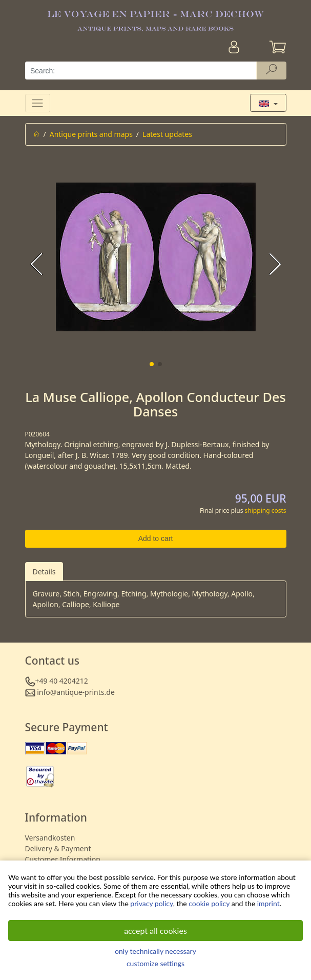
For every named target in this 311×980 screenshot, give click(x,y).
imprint (268, 903)
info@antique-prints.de (76, 692)
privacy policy (151, 903)
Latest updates (167, 134)
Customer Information (63, 859)
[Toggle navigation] (38, 103)
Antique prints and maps (91, 134)
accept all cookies (155, 931)
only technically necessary (155, 951)
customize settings (155, 963)
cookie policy (209, 903)
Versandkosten (50, 838)
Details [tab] (44, 572)
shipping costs (266, 511)
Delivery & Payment (58, 848)
